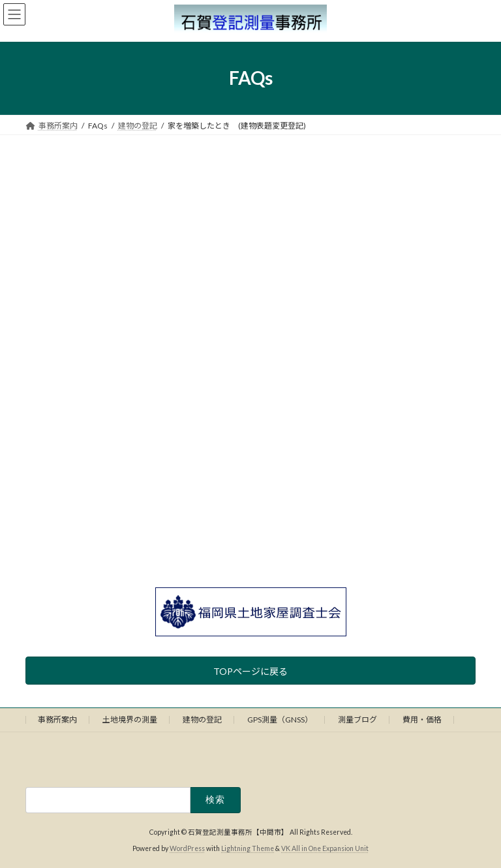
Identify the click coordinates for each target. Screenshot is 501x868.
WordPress (187, 848)
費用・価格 (422, 720)
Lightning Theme (248, 848)
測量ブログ (357, 720)
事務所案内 (57, 720)
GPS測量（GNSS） (280, 720)
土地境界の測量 (130, 720)
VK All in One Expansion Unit (325, 848)
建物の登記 (202, 720)
